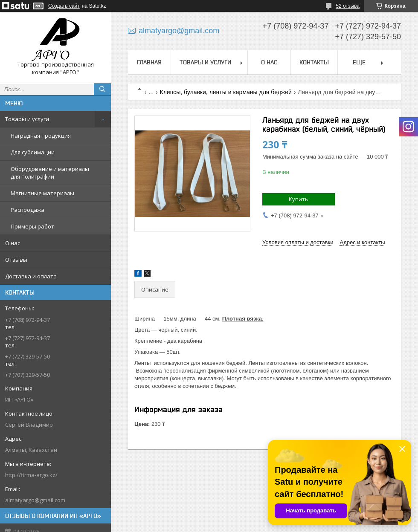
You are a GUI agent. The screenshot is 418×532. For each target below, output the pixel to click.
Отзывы (16, 260)
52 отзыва (348, 6)
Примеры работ (32, 226)
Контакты (314, 62)
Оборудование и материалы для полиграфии (50, 173)
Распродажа (28, 210)
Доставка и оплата (31, 276)
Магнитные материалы (42, 193)
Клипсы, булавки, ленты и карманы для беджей (226, 92)
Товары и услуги (27, 119)
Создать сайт (64, 6)
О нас (13, 243)
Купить (299, 199)
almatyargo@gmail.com (35, 500)
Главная (149, 62)
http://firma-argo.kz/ (31, 475)
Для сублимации (33, 152)
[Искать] (102, 89)
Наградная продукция (41, 136)
